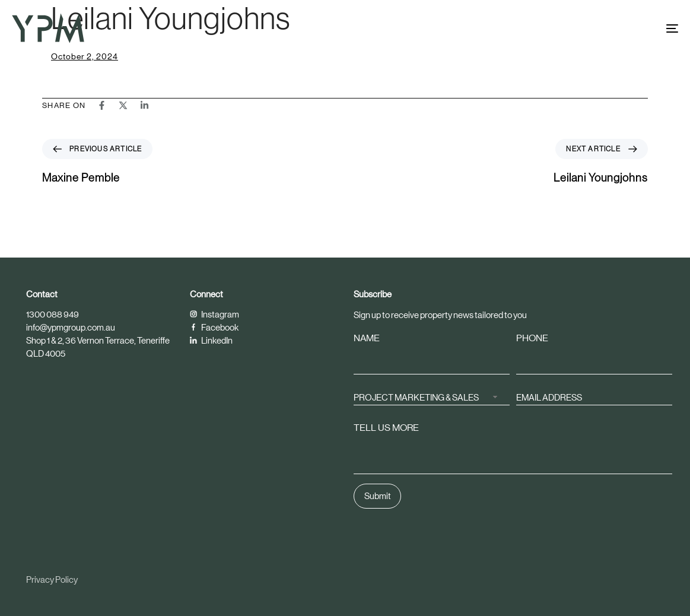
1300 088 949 (53, 314)
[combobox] (432, 397)
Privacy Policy (52, 580)
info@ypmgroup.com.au (71, 327)
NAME (367, 339)
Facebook (214, 327)
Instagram (214, 314)
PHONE (533, 339)
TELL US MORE (386, 428)
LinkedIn (211, 340)
